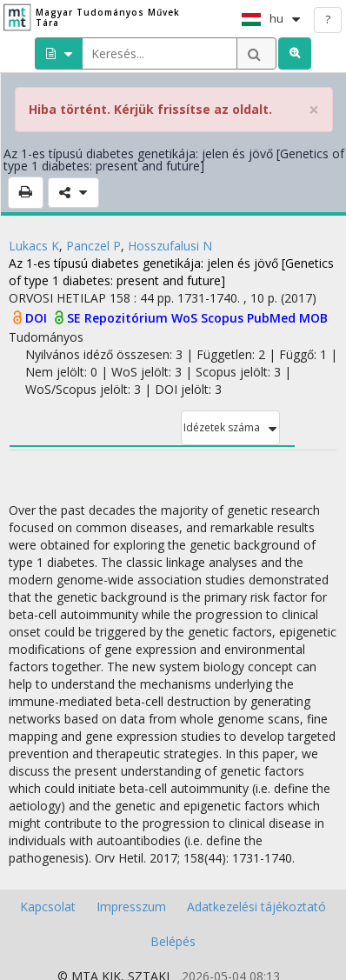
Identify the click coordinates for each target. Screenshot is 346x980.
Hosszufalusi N (170, 246)
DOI (38, 318)
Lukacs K (34, 246)
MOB (313, 318)
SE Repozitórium (119, 318)
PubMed (273, 318)
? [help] (328, 19)
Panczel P (93, 246)
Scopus (224, 318)
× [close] (314, 110)
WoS (186, 318)
